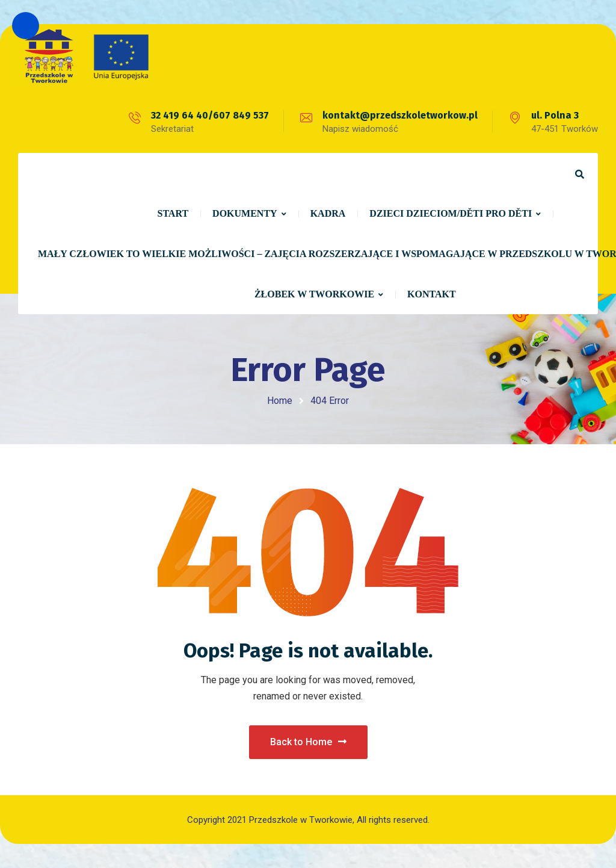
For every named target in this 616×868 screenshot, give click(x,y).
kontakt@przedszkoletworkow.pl (400, 115)
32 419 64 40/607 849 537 (210, 115)
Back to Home (308, 742)
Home (280, 401)
